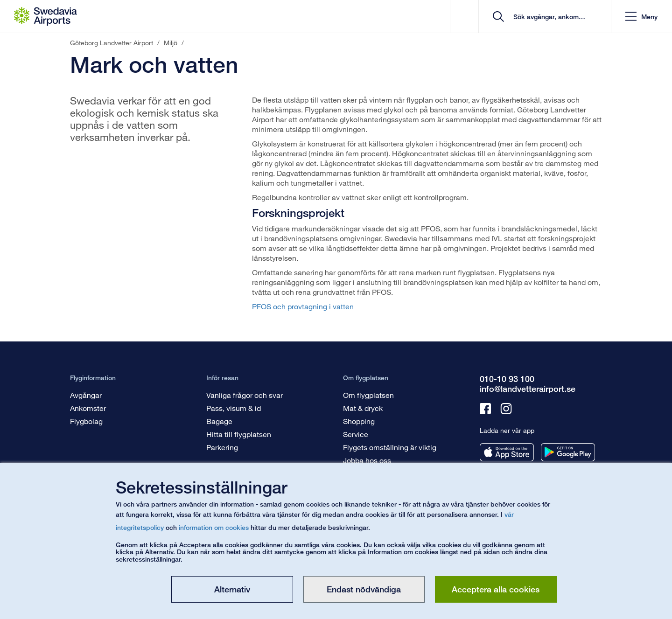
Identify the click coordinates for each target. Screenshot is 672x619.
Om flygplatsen (368, 395)
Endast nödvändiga (364, 589)
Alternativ (232, 589)
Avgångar (86, 395)
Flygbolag (86, 421)
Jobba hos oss (367, 460)
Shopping (359, 421)
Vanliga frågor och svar (245, 395)
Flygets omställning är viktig (390, 447)
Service (356, 434)
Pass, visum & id (234, 408)
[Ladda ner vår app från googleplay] (568, 452)
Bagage (219, 421)
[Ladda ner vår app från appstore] (507, 452)
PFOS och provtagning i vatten (303, 306)
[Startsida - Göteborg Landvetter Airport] (45, 16)
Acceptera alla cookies (496, 589)
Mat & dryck (363, 408)
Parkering (222, 447)
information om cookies (214, 527)
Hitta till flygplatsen (239, 434)
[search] (548, 17)
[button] (641, 17)
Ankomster (88, 408)
